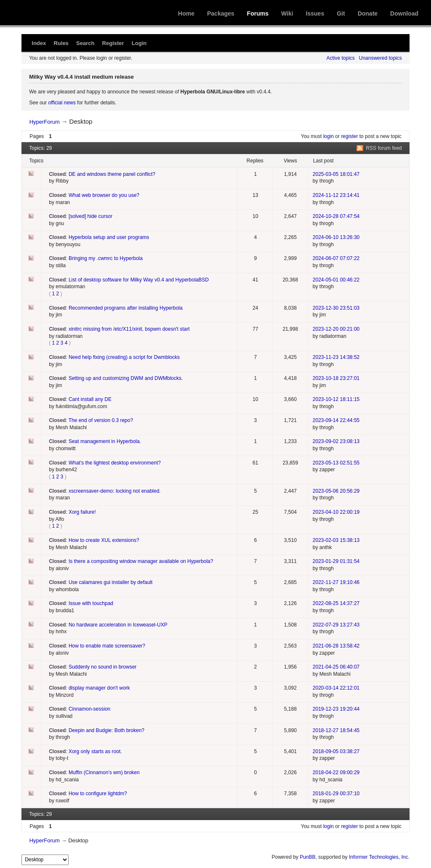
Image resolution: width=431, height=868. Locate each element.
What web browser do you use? (104, 195)
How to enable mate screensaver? (107, 646)
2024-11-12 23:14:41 (336, 195)
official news (62, 103)
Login (139, 43)
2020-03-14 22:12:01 (336, 688)
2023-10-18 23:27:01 (336, 378)
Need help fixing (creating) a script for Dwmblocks (124, 357)
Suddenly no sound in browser (102, 667)
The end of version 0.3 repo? (101, 420)
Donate (368, 13)
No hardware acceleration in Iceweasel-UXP (118, 625)
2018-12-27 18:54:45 (336, 730)
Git (341, 13)
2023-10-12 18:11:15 (336, 399)
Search (85, 43)
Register (113, 43)
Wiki (287, 13)
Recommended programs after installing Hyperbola (126, 308)
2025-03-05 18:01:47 (336, 174)
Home (186, 13)
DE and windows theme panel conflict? (112, 174)
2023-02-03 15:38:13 (336, 540)
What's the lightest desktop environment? (115, 463)
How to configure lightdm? (98, 794)
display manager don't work (99, 688)
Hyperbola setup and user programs (109, 237)
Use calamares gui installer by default (110, 582)
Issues (315, 13)
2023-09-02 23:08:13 (336, 441)
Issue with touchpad (91, 603)
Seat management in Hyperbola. (105, 441)
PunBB (307, 857)
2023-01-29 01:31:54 (336, 561)
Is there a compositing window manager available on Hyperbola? (141, 561)
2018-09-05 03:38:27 (336, 751)
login (329, 136)
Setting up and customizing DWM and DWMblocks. (126, 378)
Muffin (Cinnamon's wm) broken (104, 772)
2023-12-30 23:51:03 (336, 308)
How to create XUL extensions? (104, 540)
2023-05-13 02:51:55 (336, 463)
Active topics (340, 58)
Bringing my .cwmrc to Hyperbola (106, 258)
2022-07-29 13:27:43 (336, 625)
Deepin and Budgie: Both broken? (106, 730)
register (349, 136)
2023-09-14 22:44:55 (336, 420)
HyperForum (45, 122)
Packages (221, 13)
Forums (258, 13)
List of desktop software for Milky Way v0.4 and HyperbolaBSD (139, 280)
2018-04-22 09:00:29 (336, 772)
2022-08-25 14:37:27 (336, 603)
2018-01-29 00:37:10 (336, 794)
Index (39, 43)
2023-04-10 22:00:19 (336, 512)
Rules (61, 43)
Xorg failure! (82, 512)
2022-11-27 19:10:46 (336, 582)
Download (404, 13)
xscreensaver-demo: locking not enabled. (115, 491)
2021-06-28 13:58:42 (336, 646)
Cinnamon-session (89, 709)
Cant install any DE (90, 399)
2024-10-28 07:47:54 (336, 216)
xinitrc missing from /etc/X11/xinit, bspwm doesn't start (129, 329)
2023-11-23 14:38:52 (336, 357)
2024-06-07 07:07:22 (336, 258)
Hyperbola (74, 13)
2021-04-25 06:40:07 (336, 667)
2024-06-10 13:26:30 (336, 237)
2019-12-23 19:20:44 (336, 709)
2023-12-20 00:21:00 (336, 329)
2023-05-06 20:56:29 (336, 491)
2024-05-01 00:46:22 (336, 280)
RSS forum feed (384, 148)
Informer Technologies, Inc (379, 857)
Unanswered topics (380, 58)
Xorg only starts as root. (95, 751)
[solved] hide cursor (90, 216)
